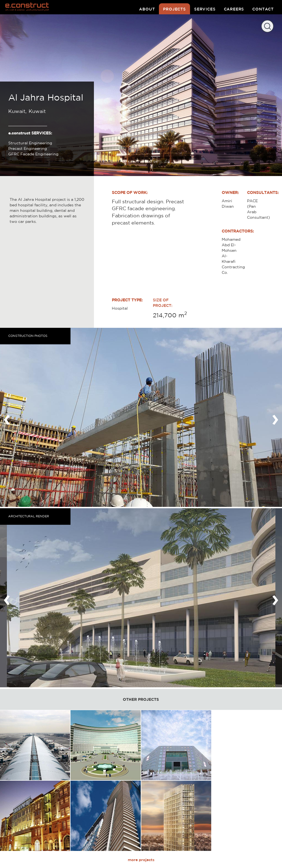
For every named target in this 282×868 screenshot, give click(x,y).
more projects (141, 860)
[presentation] (7, 417)
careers (234, 9)
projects (174, 9)
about (147, 9)
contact (263, 9)
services (205, 9)
